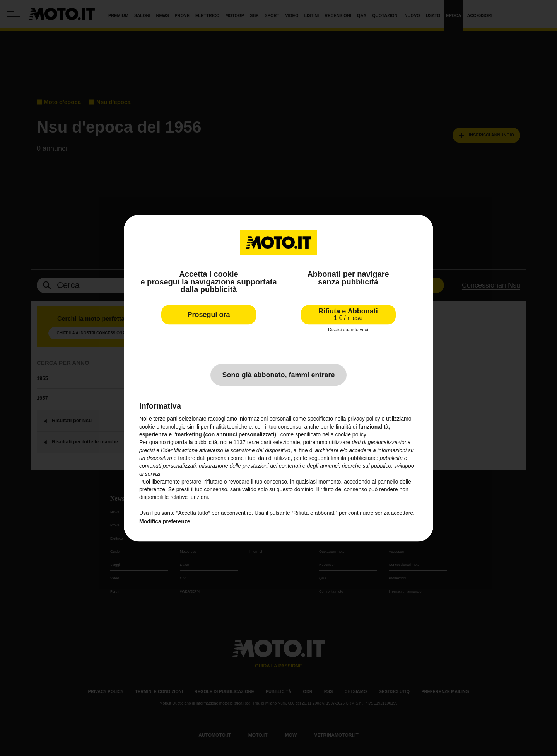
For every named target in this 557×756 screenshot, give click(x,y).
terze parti (259, 443)
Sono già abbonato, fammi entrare (278, 375)
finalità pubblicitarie (354, 458)
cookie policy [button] (351, 434)
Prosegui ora (208, 315)
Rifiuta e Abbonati (348, 314)
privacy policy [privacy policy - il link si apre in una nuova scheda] (364, 419)
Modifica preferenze (165, 522)
